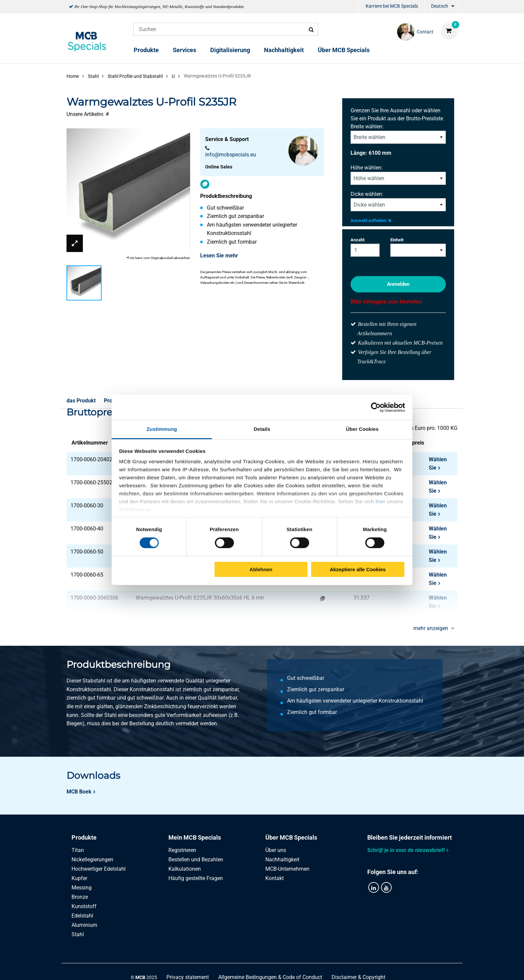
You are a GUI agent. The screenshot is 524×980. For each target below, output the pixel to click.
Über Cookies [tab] (362, 429)
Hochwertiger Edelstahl (99, 869)
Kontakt (275, 878)
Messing (82, 888)
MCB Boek (79, 792)
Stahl (78, 934)
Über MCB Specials (344, 50)
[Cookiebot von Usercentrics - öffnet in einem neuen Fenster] (376, 407)
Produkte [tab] (84, 837)
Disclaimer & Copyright (358, 967)
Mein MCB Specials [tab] (195, 837)
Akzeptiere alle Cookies (358, 569)
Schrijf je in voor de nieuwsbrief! (406, 850)
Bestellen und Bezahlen (196, 860)
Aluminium (84, 925)
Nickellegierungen (92, 860)
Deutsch (440, 6)
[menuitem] (358, 7)
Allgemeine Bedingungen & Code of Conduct (270, 967)
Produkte (146, 50)
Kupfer (79, 878)
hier (381, 502)
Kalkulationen (185, 869)
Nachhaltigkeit (284, 50)
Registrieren (182, 850)
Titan (78, 850)
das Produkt (81, 401)
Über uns (276, 850)
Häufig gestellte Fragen (196, 878)
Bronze (80, 897)
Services (184, 50)
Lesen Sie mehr (219, 256)
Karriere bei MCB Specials (392, 6)
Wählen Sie (438, 464)
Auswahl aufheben (371, 220)
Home (73, 76)
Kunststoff (84, 906)
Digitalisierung (230, 50)
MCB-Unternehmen (287, 869)
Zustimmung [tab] (162, 429)
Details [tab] (262, 429)
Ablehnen (261, 569)
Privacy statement (188, 967)
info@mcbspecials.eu (231, 155)
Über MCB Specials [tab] (291, 837)
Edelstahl (82, 916)
